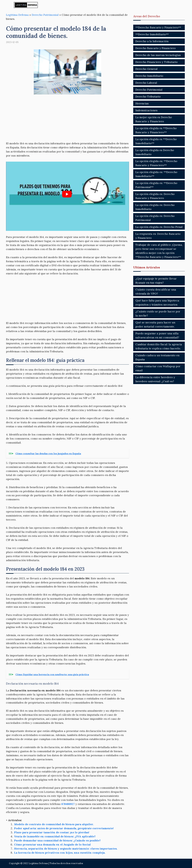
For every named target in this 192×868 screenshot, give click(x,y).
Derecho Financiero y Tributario (157, 62)
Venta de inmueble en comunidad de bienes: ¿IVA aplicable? (55, 836)
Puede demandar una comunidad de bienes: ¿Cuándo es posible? (57, 840)
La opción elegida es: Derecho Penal (159, 227)
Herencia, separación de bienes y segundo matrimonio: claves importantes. (66, 849)
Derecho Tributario (148, 97)
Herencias (142, 103)
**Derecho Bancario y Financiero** (158, 27)
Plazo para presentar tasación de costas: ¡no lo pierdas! (52, 832)
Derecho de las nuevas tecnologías (158, 55)
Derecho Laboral (146, 83)
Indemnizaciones (146, 110)
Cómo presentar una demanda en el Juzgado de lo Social (52, 844)
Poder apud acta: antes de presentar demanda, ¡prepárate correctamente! (64, 828)
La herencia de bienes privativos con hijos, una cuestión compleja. (60, 853)
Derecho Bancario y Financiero (156, 48)
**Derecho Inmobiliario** (152, 34)
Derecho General (146, 69)
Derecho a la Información (152, 41)
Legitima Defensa (17, 15)
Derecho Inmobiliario (149, 76)
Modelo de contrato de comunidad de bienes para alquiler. (54, 824)
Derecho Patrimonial (45, 15)
